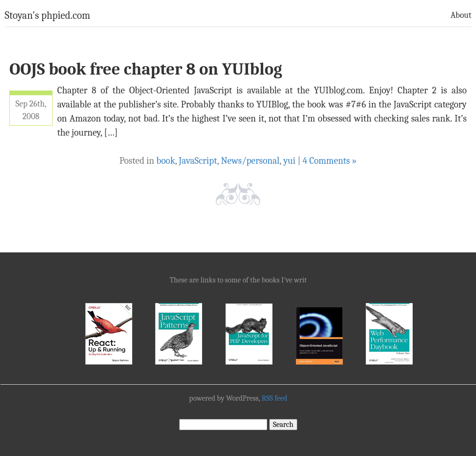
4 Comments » (329, 161)
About (461, 15)
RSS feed (275, 398)
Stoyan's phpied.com (48, 15)
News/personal (250, 161)
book (166, 161)
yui (289, 161)
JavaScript (198, 161)
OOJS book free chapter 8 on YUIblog (146, 69)
